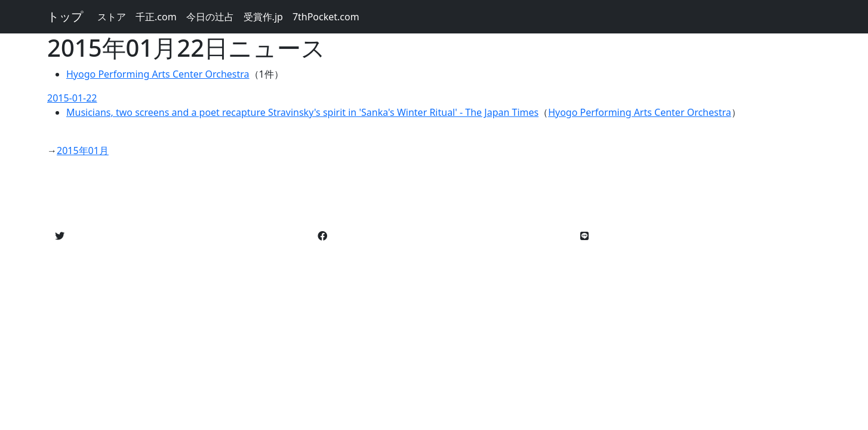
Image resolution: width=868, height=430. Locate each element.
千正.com (156, 17)
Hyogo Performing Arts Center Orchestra (158, 74)
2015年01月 (83, 150)
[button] (60, 236)
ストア (112, 17)
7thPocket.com (326, 17)
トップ (65, 16)
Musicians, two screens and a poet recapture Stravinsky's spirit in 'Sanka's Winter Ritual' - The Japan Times (302, 112)
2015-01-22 (72, 98)
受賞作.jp (263, 17)
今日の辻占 (210, 17)
